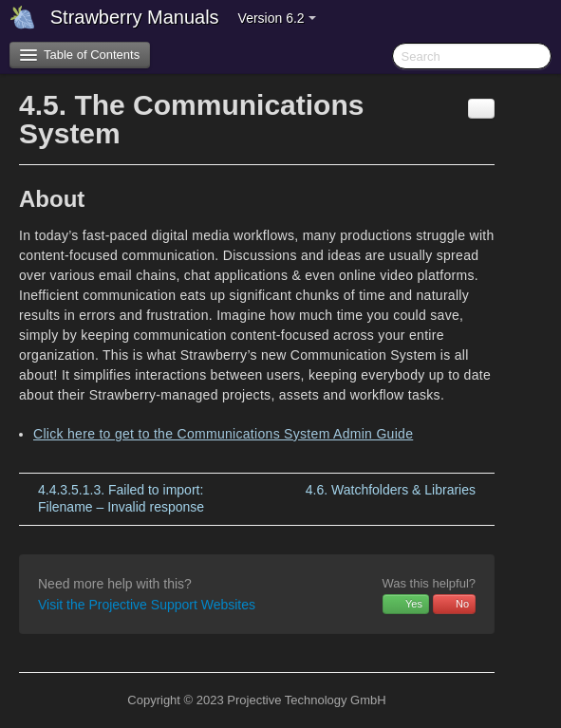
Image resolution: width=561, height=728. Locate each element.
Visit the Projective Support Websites (147, 605)
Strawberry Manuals (135, 17)
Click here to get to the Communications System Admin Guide (223, 434)
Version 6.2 (277, 18)
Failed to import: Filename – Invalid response (121, 498)
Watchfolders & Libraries (391, 490)
